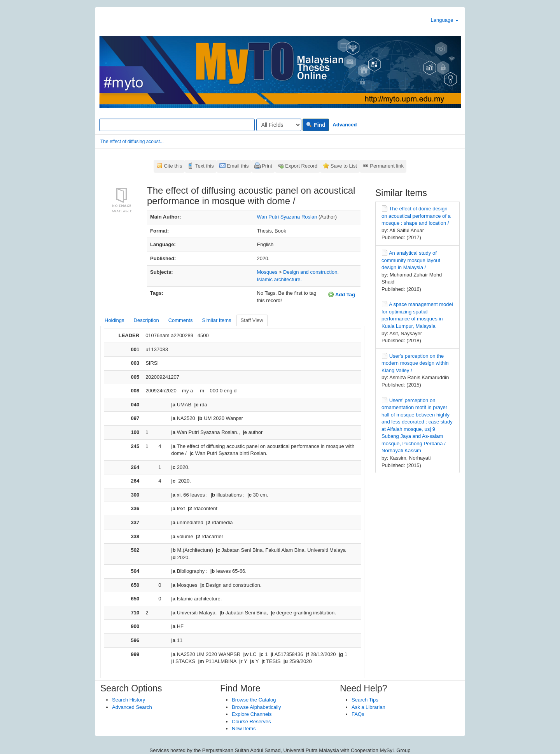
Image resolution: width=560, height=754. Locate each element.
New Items (244, 729)
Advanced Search (132, 707)
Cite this (173, 166)
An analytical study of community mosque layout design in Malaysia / (411, 260)
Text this (205, 166)
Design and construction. (311, 272)
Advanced (345, 125)
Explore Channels (252, 714)
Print (267, 166)
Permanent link (387, 166)
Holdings (115, 320)
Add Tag (341, 294)
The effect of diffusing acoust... (132, 142)
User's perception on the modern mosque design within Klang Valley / (415, 363)
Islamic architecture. (280, 279)
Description (146, 320)
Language (445, 20)
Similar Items (216, 320)
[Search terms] (177, 125)
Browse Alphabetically (256, 707)
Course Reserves (251, 722)
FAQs (358, 714)
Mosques (267, 272)
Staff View (252, 320)
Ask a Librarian (368, 707)
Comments (181, 320)
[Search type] (279, 125)
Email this (238, 166)
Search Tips (365, 700)
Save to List (344, 166)
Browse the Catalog (254, 700)
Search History (129, 700)
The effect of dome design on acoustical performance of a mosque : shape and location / (416, 216)
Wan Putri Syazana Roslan (287, 217)
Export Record (301, 166)
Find (316, 125)
